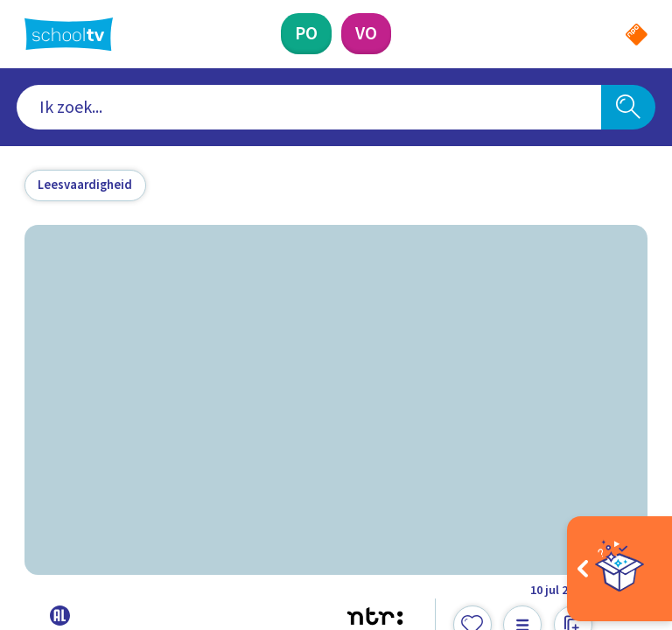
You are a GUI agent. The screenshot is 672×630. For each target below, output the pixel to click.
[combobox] (309, 108)
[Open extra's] (619, 569)
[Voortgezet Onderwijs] (366, 34)
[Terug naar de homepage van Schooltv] (69, 34)
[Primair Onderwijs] (306, 34)
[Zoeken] (628, 108)
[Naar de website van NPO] (637, 35)
